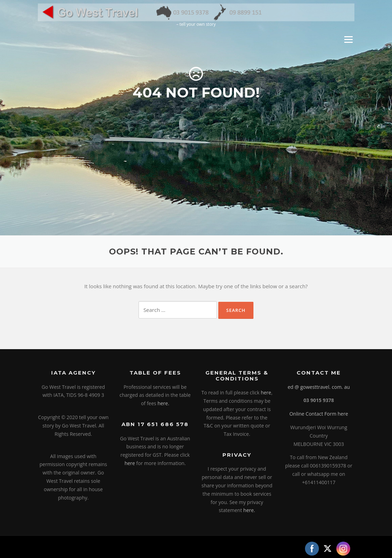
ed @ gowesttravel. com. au (319, 387)
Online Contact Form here (319, 414)
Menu (348, 39)
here (130, 463)
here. (163, 403)
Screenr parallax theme (294, 547)
